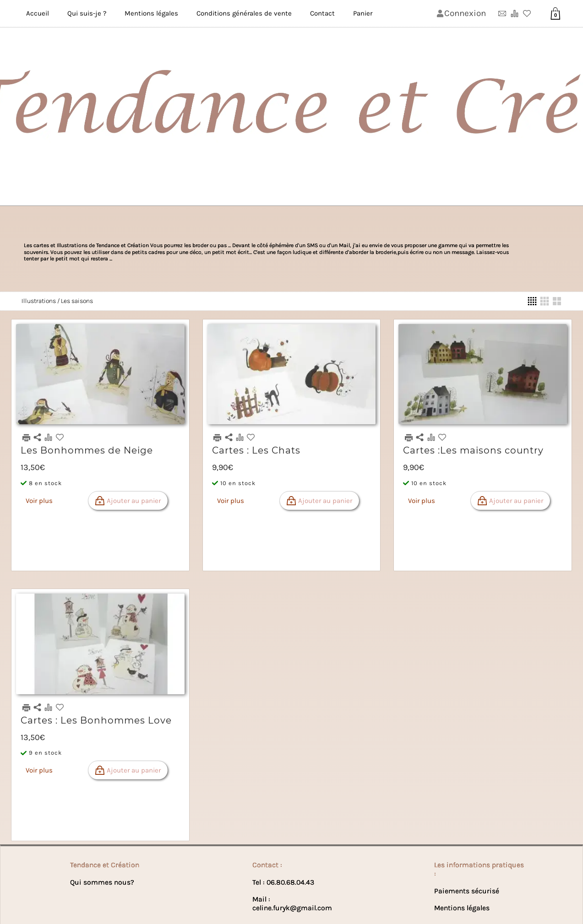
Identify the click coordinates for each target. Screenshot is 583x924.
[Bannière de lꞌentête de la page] (291, 103)
